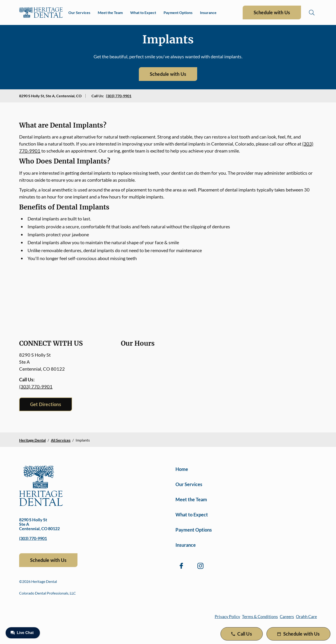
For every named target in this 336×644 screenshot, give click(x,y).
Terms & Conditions (260, 616)
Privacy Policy (227, 616)
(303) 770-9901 (119, 96)
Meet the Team (110, 12)
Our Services (79, 12)
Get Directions (46, 404)
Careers (287, 616)
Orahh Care (306, 616)
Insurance (208, 12)
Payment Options (178, 12)
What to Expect (143, 12)
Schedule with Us (272, 12)
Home (182, 469)
